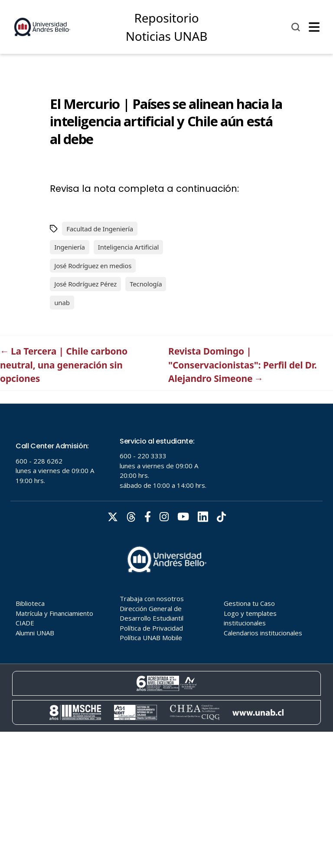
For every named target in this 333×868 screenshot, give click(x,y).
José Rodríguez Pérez (85, 284)
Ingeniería (70, 247)
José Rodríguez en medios (93, 266)
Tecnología (146, 284)
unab (62, 302)
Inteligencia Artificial (128, 247)
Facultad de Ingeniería (100, 229)
